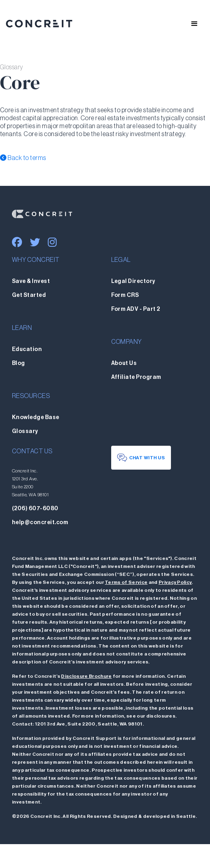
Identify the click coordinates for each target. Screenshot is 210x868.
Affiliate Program (136, 377)
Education (27, 349)
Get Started (29, 295)
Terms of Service (126, 582)
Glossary (25, 431)
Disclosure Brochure (86, 676)
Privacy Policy (175, 582)
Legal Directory (133, 281)
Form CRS (125, 295)
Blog (19, 363)
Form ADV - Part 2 (136, 309)
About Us (124, 363)
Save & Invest (31, 281)
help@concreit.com (40, 523)
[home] (39, 24)
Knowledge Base (36, 417)
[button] (191, 24)
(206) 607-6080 (35, 509)
